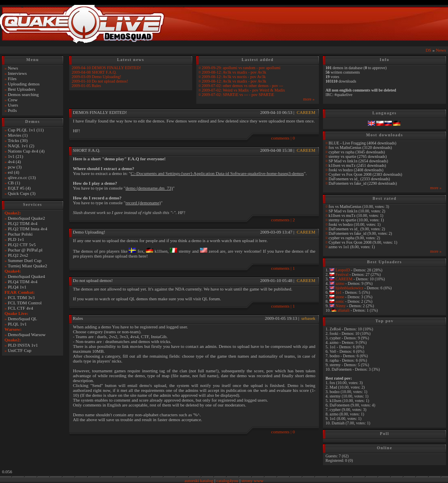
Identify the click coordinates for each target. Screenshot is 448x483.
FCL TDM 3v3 (21, 297)
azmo (339, 283)
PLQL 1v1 (17, 324)
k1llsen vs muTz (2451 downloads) (357, 165)
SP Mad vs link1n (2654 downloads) (358, 161)
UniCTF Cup (20, 350)
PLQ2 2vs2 (18, 255)
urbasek (308, 318)
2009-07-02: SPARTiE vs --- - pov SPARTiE (238, 95)
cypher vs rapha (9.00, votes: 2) (354, 238)
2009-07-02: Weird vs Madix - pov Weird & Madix (243, 90)
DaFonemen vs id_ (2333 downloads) (359, 179)
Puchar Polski (20, 234)
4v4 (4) (14, 162)
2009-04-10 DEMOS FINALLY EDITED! (106, 68)
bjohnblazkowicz (349, 288)
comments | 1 (283, 268)
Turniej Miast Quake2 (27, 266)
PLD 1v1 (16, 239)
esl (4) (13, 172)
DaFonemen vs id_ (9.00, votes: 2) (357, 229)
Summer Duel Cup (25, 260)
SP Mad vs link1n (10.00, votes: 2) (357, 211)
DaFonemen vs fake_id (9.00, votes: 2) (360, 233)
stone (339, 297)
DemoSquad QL (22, 319)
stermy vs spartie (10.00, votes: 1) (356, 220)
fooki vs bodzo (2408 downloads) (356, 170)
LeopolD (342, 270)
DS (428, 50)
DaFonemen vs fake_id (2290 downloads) (363, 183)
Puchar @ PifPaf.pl (25, 250)
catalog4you (227, 481)
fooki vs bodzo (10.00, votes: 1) (355, 224)
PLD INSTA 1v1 (23, 345)
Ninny (340, 306)
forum (214, 299)
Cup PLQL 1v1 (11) (26, 130)
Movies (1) (18, 135)
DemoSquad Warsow (27, 334)
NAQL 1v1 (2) (21, 146)
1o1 (338, 292)
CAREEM (306, 112)
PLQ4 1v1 (17, 287)
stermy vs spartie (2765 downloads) (358, 156)
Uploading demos (24, 84)
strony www (253, 481)
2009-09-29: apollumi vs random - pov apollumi (241, 68)
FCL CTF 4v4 (20, 308)
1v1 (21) (15, 156)
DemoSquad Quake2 (26, 218)
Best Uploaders (22, 89)
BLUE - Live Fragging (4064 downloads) (362, 143)
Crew (13, 100)
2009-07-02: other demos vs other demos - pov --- (242, 86)
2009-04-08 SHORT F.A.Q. (94, 72)
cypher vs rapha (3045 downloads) (357, 152)
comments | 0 (283, 138)
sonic (339, 301)
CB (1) (14, 183)
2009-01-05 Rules (86, 86)
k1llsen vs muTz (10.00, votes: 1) (356, 215)
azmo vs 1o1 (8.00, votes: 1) (352, 247)
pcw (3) (15, 167)
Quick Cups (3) (22, 193)
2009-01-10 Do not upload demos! (100, 81)
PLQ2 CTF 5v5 (22, 245)
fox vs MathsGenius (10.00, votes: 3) (359, 207)
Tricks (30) (18, 140)
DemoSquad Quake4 (26, 276)
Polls (12, 110)
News (441, 50)
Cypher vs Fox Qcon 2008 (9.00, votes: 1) (363, 242)
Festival (341, 274)
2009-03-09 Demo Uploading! (97, 77)
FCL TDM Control (25, 303)
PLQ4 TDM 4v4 (23, 282)
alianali (343, 310)
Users (13, 105)
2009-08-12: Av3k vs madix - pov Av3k (234, 72)
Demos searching (23, 94)
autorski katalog (199, 481)
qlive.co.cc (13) (22, 177)
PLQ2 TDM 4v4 (23, 223)
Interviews (17, 73)
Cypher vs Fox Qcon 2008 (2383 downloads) (366, 174)
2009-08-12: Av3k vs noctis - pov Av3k (234, 77)
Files (12, 79)
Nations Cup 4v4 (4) (26, 151)
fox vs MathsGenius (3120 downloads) (360, 148)
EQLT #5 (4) (19, 188)
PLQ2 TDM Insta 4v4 (27, 229)
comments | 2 (283, 220)
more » (309, 99)
